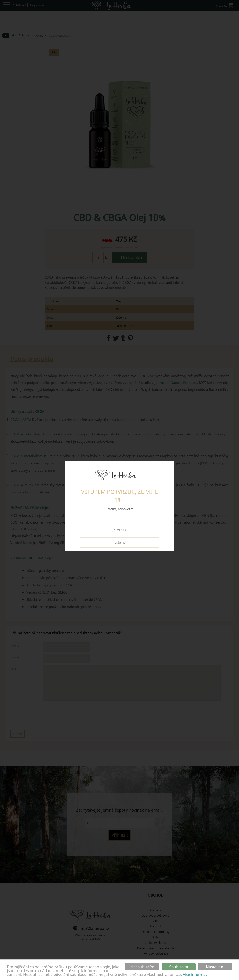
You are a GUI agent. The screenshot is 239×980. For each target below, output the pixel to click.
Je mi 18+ (120, 530)
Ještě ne (120, 542)
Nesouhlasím (142, 967)
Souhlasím (179, 967)
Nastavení (215, 967)
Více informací (196, 974)
